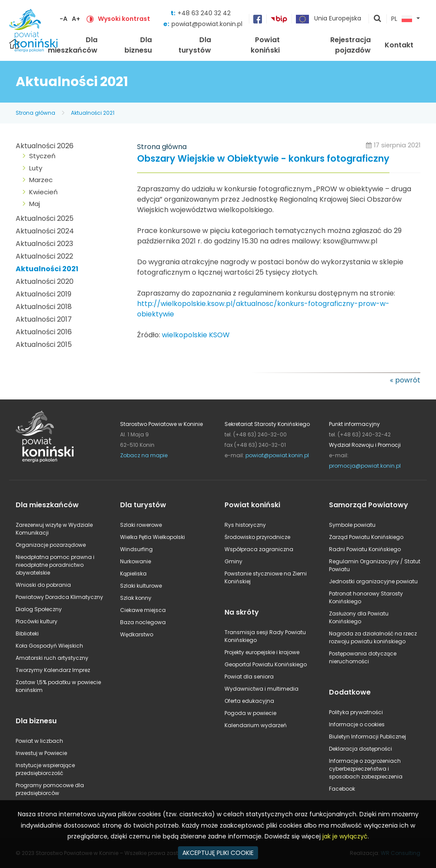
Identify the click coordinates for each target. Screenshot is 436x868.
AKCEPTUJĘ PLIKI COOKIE (218, 853)
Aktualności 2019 (44, 294)
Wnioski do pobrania (43, 585)
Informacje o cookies (357, 724)
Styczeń (42, 156)
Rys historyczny (245, 525)
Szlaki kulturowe (141, 586)
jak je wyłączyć (345, 836)
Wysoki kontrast (124, 19)
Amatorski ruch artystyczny (52, 658)
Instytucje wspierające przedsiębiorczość (45, 769)
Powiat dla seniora (249, 677)
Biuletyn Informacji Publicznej (367, 737)
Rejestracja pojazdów (350, 45)
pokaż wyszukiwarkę (378, 19)
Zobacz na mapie (144, 455)
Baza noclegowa (143, 622)
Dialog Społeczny (39, 609)
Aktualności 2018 (44, 307)
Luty (36, 168)
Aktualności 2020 (45, 281)
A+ (76, 19)
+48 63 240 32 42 (204, 13)
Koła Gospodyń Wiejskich (49, 646)
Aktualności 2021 (93, 113)
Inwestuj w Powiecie (41, 753)
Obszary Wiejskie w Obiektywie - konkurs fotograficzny (263, 159)
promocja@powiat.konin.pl (365, 466)
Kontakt (399, 45)
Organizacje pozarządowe (51, 545)
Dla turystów (195, 45)
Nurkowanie (136, 561)
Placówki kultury (37, 621)
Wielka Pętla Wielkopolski (153, 537)
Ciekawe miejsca (143, 610)
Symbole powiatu (352, 525)
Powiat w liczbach (39, 741)
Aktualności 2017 (44, 319)
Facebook (342, 789)
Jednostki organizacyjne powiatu (373, 581)
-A (64, 19)
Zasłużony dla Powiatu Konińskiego (359, 617)
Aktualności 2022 (44, 256)
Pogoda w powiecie (250, 713)
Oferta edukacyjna (249, 701)
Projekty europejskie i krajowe (262, 652)
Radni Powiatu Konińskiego (365, 549)
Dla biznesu (138, 45)
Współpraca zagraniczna (259, 549)
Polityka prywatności (356, 712)
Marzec (41, 180)
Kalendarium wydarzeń (256, 725)
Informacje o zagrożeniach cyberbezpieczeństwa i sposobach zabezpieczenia (366, 769)
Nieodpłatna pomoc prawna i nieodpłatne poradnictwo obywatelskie (55, 565)
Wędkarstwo (137, 634)
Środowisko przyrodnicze (257, 537)
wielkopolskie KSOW (196, 335)
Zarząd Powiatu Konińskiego (366, 537)
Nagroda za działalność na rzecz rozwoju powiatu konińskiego (373, 637)
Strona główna (35, 113)
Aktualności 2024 (45, 231)
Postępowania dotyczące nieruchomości (363, 657)
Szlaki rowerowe (141, 525)
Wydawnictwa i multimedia (262, 689)
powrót (408, 380)
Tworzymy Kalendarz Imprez (53, 670)
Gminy (233, 561)
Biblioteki (27, 634)
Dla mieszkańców (73, 45)
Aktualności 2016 (44, 332)
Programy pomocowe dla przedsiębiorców (50, 789)
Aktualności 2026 (45, 146)
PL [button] (402, 19)
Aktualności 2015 (44, 344)
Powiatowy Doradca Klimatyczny (59, 597)
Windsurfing (136, 549)
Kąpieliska (133, 574)
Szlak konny (136, 598)
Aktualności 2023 (44, 244)
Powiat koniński (265, 45)
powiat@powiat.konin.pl (207, 24)
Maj (35, 204)
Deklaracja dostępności (361, 749)
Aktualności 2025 (45, 218)
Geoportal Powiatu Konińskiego (266, 664)
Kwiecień (44, 192)
